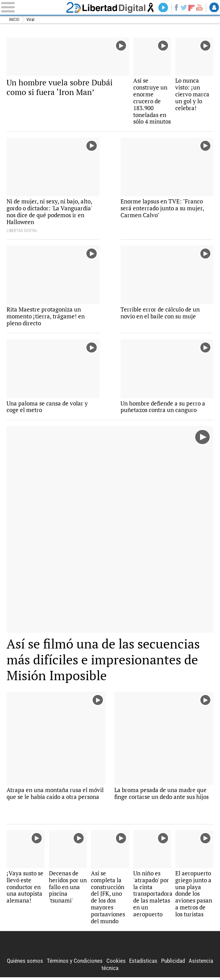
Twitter (183, 8)
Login (214, 8)
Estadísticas (143, 964)
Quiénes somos (25, 964)
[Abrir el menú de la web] (32, 8)
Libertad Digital (110, 8)
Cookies (116, 964)
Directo (162, 8)
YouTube (199, 8)
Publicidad (173, 964)
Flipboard (191, 7)
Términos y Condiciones (75, 964)
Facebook (175, 8)
